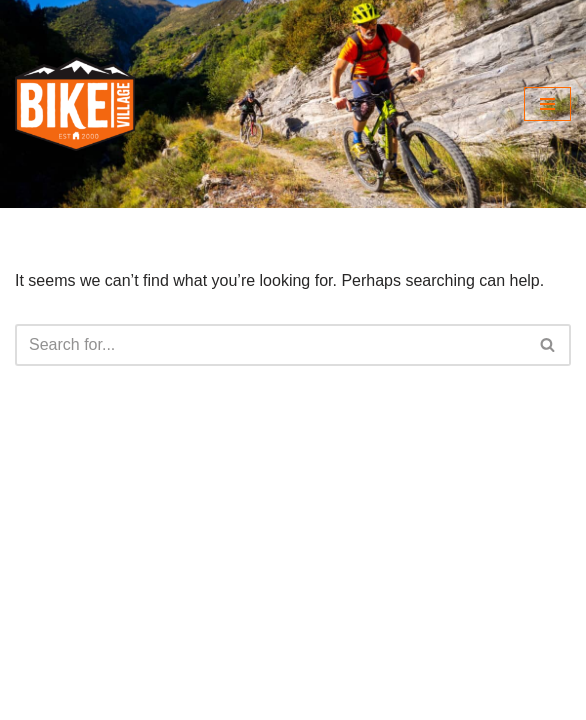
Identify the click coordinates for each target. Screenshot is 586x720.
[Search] (270, 345)
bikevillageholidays (110, 702)
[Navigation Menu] (547, 104)
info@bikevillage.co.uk (141, 563)
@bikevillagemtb (118, 637)
